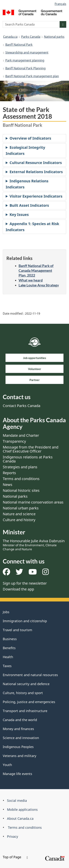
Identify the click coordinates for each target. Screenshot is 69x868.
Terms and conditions (21, 479)
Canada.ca (10, 37)
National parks (54, 37)
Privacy (13, 836)
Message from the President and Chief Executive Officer (31, 449)
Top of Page (15, 857)
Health (8, 657)
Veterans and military (20, 756)
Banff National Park (19, 45)
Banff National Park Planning (25, 68)
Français (60, 4)
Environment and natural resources (30, 675)
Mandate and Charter (21, 435)
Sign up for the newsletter (25, 583)
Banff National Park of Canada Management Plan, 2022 (36, 270)
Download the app (18, 589)
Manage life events (17, 774)
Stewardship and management (27, 52)
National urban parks (21, 508)
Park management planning (25, 60)
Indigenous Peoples (18, 747)
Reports (9, 473)
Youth (7, 765)
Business (10, 639)
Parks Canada (31, 37)
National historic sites (21, 490)
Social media (17, 800)
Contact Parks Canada (22, 406)
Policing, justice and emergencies (29, 702)
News (8, 485)
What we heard (31, 280)
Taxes (7, 666)
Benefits (9, 648)
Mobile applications (22, 809)
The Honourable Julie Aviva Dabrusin (34, 545)
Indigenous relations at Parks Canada (28, 459)
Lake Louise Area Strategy (39, 285)
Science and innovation (21, 738)
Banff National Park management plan (32, 76)
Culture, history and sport (23, 693)
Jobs (6, 612)
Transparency (14, 441)
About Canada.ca (20, 818)
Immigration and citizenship (25, 621)
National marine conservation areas (33, 502)
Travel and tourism (17, 630)
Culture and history (19, 520)
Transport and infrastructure (25, 711)
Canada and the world (20, 720)
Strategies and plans (20, 467)
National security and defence (26, 684)
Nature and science (19, 514)
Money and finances (18, 729)
